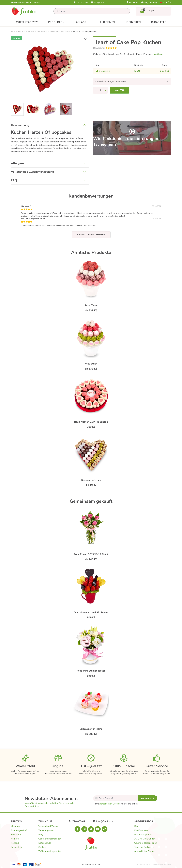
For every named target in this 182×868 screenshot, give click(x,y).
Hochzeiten (133, 22)
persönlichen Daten (109, 804)
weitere (158, 54)
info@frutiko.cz (99, 2)
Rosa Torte (91, 306)
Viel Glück (91, 364)
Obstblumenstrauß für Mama (91, 613)
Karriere (15, 839)
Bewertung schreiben (91, 235)
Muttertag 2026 (27, 22)
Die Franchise (141, 830)
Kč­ (168, 2)
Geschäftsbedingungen (50, 839)
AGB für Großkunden (145, 839)
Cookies (42, 847)
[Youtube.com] (98, 829)
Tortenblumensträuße (60, 32)
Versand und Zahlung (21, 2)
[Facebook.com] (77, 829)
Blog (137, 826)
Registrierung (149, 2)
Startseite (17, 32)
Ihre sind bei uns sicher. (117, 804)
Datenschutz (45, 843)
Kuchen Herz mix (91, 480)
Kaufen (119, 90)
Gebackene (42, 32)
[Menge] (100, 90)
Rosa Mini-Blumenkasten (91, 671)
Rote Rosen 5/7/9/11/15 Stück (91, 554)
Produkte (57, 22)
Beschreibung (20, 125)
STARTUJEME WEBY (160, 865)
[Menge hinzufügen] (105, 90)
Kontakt (38, 2)
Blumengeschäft (19, 830)
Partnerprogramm (143, 835)
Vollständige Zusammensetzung (32, 172)
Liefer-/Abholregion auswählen (111, 82)
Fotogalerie (17, 847)
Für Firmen (107, 22)
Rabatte (158, 22)
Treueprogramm (46, 830)
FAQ (14, 180)
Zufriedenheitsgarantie (50, 851)
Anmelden (132, 2)
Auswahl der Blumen (145, 851)
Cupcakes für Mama (91, 729)
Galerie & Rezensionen (146, 843)
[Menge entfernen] (95, 90)
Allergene (18, 163)
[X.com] (91, 829)
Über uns (16, 826)
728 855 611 (81, 2)
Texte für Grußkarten (145, 847)
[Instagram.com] (84, 829)
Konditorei (16, 835)
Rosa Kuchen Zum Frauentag (91, 422)
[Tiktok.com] (105, 829)
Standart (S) (105, 71)
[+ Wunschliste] (86, 38)
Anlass (83, 22)
